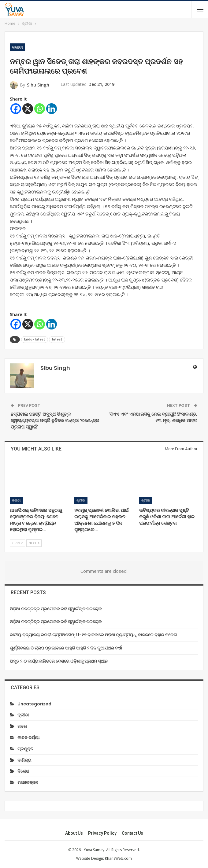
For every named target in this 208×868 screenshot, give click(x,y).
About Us (74, 833)
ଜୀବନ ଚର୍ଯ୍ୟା (28, 737)
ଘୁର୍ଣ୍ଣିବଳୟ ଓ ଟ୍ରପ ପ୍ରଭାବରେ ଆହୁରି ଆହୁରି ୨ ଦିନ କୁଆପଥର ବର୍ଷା (66, 648)
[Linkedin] (52, 109)
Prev (17, 543)
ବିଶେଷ (23, 771)
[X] (28, 109)
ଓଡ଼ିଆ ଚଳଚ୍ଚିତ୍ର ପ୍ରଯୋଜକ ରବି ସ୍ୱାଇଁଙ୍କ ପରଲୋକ (56, 609)
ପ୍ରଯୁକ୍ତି (25, 749)
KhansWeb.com (118, 858)
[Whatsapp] (40, 109)
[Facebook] (16, 109)
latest (57, 339)
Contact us (132, 833)
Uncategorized (34, 704)
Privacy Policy (102, 833)
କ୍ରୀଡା (17, 47)
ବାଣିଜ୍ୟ (24, 760)
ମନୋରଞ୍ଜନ (28, 782)
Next (34, 543)
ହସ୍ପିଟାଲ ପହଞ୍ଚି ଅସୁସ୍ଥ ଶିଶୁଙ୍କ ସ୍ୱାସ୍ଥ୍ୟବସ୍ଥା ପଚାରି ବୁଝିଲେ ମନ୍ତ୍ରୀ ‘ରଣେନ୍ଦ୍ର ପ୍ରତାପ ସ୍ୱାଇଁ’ (55, 420)
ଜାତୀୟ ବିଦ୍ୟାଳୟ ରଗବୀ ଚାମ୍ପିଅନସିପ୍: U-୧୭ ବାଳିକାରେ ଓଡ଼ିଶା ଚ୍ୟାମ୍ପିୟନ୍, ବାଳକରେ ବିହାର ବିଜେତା (93, 635)
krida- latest (35, 339)
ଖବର (22, 726)
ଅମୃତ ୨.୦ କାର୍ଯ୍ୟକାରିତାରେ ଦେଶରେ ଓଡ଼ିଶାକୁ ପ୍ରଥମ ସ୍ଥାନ (59, 661)
